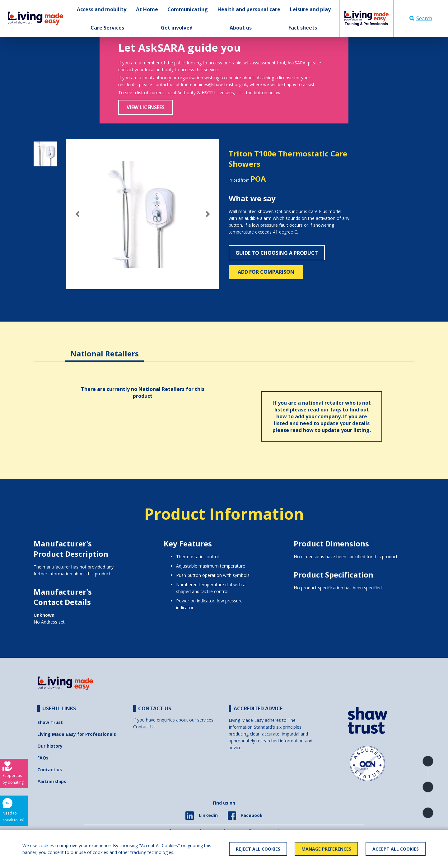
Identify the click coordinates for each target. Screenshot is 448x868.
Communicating (188, 9)
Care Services (107, 28)
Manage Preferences (326, 849)
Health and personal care (249, 9)
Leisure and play (310, 9)
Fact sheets (303, 28)
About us (241, 28)
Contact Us (144, 727)
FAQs (43, 758)
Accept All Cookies (396, 849)
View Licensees (146, 107)
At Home (147, 9)
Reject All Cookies (258, 849)
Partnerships (52, 781)
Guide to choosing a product (277, 253)
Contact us (50, 770)
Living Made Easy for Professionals (77, 734)
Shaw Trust (50, 722)
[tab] (105, 349)
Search (421, 18)
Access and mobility (102, 9)
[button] (78, 214)
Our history (50, 746)
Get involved (177, 28)
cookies (46, 845)
